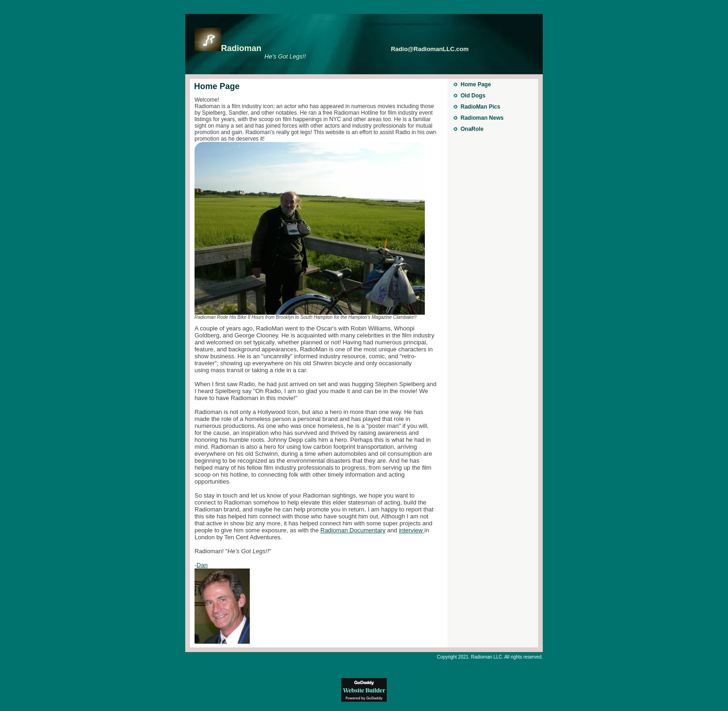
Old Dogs (473, 96)
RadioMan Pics (480, 107)
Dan (202, 565)
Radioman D (353, 530)
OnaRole (472, 129)
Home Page (476, 84)
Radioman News (482, 118)
